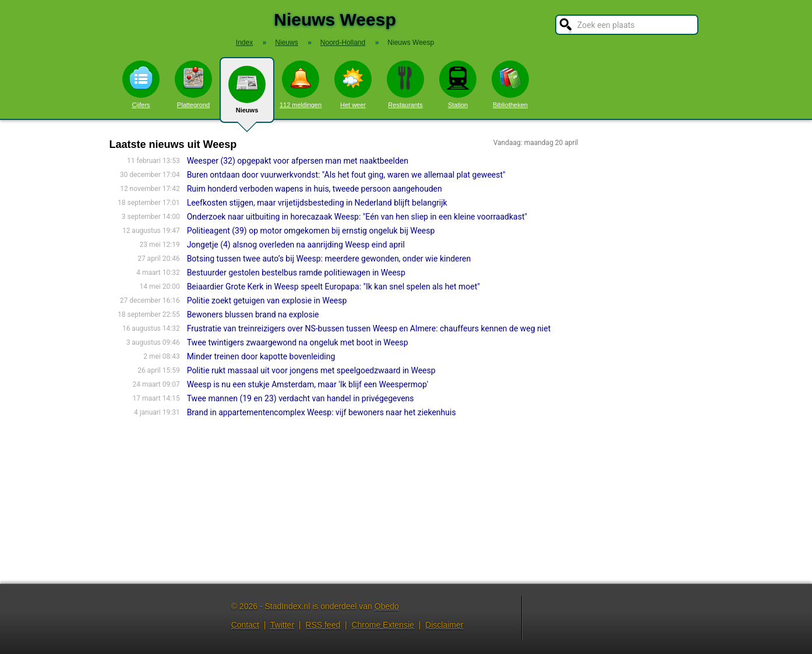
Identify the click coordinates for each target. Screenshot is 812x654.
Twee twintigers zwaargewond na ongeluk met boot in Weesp (298, 342)
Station (458, 84)
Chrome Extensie (382, 625)
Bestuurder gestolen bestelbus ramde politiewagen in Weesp (296, 273)
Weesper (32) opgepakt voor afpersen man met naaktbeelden (298, 161)
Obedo (387, 606)
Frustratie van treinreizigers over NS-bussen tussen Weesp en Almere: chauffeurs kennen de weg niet (369, 328)
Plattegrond (193, 84)
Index (244, 43)
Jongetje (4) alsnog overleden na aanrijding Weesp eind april (296, 245)
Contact (245, 625)
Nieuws (247, 94)
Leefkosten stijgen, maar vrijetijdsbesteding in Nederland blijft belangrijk (317, 203)
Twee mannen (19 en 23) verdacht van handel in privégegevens (301, 398)
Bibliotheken (510, 84)
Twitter (282, 625)
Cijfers (141, 84)
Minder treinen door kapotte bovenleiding (261, 356)
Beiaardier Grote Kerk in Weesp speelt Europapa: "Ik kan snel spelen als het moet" (333, 287)
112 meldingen (301, 84)
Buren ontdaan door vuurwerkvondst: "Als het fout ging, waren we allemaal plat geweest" (346, 175)
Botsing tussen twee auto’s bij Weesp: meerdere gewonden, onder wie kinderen (329, 259)
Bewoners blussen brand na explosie (253, 314)
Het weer (353, 84)
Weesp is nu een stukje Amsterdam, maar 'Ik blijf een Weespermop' (308, 384)
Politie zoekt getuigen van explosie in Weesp (267, 301)
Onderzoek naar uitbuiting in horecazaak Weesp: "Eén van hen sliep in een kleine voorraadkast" (357, 217)
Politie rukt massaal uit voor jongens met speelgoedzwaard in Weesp (311, 370)
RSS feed (323, 625)
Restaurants (405, 84)
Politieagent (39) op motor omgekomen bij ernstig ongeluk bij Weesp (311, 231)
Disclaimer (444, 625)
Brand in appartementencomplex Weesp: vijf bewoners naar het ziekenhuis (322, 412)
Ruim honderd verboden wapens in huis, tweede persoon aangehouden (315, 189)
